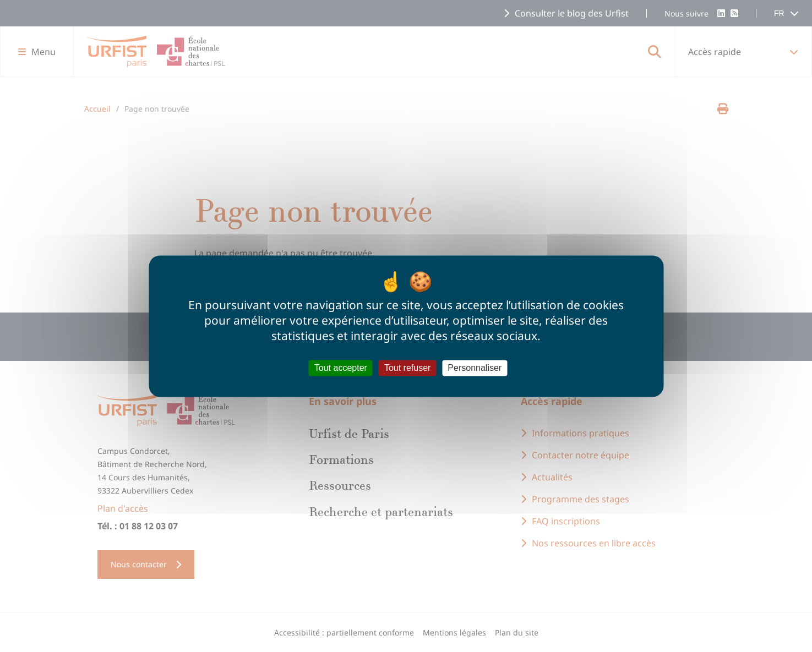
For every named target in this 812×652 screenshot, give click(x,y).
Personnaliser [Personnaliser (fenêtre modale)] (475, 368)
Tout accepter (341, 368)
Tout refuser (407, 368)
